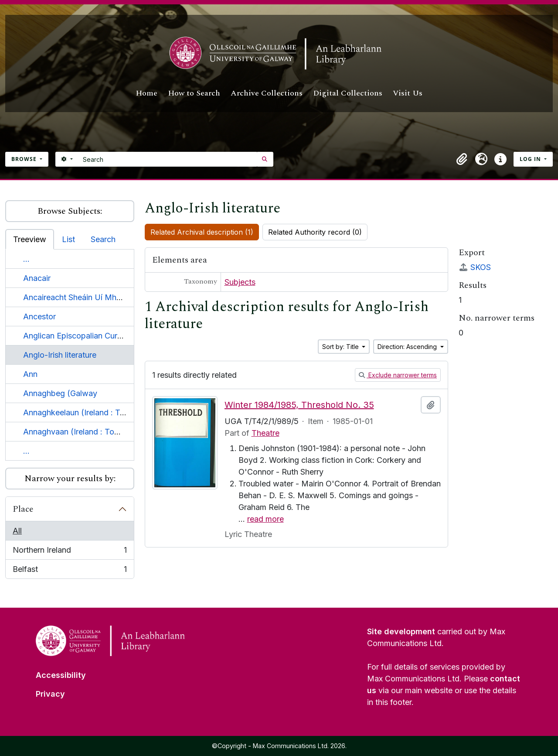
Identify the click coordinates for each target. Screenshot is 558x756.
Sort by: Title (341, 347)
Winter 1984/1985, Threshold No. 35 (299, 405)
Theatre (265, 433)
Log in (531, 159)
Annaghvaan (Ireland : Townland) (83, 432)
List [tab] (68, 239)
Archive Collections (267, 93)
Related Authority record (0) (315, 232)
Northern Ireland (70, 552)
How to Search (194, 93)
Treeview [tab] (30, 239)
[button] (462, 159)
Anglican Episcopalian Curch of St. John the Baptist (116, 336)
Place (23, 509)
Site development (401, 631)
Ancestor (39, 316)
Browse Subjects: (70, 211)
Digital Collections (348, 93)
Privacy (50, 694)
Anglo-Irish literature (60, 355)
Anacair (37, 278)
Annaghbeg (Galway (60, 393)
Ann (30, 374)
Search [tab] (103, 239)
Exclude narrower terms (398, 375)
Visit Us (408, 93)
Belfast (70, 571)
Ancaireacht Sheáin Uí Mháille (77, 297)
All (17, 531)
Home (146, 93)
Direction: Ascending (408, 347)
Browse (25, 159)
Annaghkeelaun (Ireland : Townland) (88, 412)
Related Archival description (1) (202, 232)
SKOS (475, 267)
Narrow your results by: (70, 479)
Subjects (240, 282)
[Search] (168, 159)
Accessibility (61, 675)
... (26, 259)
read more (265, 519)
